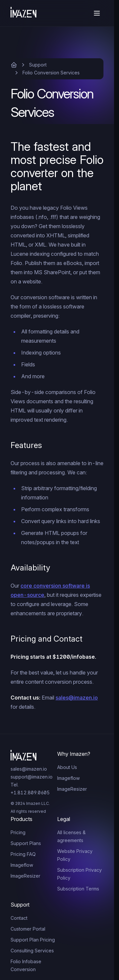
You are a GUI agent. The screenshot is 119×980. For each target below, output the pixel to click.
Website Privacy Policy (75, 855)
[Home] (23, 13)
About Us (67, 767)
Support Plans (26, 843)
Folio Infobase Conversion (26, 965)
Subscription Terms (78, 889)
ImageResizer (72, 789)
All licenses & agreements (71, 836)
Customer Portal (28, 929)
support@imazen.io (32, 777)
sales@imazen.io (77, 698)
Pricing (18, 832)
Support (38, 65)
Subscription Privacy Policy (79, 874)
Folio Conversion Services (51, 73)
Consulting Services (32, 951)
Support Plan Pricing (33, 940)
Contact (19, 918)
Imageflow (68, 778)
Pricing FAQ (23, 854)
